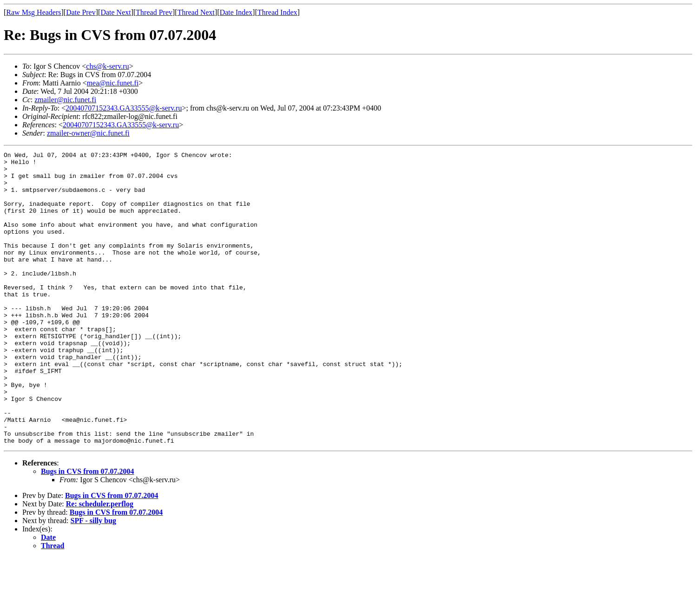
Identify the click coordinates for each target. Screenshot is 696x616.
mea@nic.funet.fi (113, 83)
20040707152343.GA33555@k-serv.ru (124, 108)
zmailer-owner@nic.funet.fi (88, 133)
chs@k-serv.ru (107, 66)
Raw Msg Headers (33, 12)
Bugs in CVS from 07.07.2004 (88, 530)
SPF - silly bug (94, 579)
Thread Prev (154, 12)
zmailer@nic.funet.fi (65, 100)
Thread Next (196, 12)
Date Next (115, 12)
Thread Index (277, 12)
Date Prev (81, 12)
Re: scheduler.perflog (100, 562)
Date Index (236, 12)
